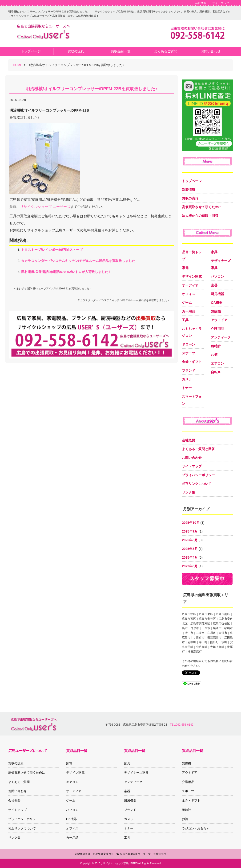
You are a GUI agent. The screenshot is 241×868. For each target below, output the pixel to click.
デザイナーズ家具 (136, 773)
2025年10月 (191, 523)
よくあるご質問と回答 (198, 449)
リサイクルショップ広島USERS (119, 863)
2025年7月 (190, 531)
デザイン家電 (192, 276)
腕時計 (216, 346)
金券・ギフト (192, 362)
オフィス (189, 294)
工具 (185, 320)
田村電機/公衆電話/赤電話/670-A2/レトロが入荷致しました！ (66, 272)
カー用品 (189, 311)
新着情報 (189, 190)
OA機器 (217, 303)
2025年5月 (190, 549)
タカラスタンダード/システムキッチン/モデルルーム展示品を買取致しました (78, 261)
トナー (187, 388)
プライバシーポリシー (198, 475)
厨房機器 (217, 294)
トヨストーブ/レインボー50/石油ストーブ (52, 250)
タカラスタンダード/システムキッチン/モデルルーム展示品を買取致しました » (123, 300)
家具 (214, 252)
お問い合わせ (192, 458)
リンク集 (189, 492)
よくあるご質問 (19, 782)
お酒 (214, 355)
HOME (18, 65)
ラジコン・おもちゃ (196, 828)
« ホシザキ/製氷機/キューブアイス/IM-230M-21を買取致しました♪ (52, 288)
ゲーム (187, 303)
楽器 (214, 285)
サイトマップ (221, 3)
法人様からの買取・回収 (200, 216)
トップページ (192, 181)
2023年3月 (190, 566)
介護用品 (217, 329)
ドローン (189, 344)
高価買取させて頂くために (202, 207)
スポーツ (189, 353)
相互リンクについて (197, 484)
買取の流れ (190, 198)
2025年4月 (190, 557)
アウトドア (219, 320)
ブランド (189, 370)
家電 (185, 268)
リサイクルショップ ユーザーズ (45, 207)
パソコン (217, 276)
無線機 (216, 311)
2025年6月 (190, 540)
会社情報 (201, 3)
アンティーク (221, 337)
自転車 (216, 372)
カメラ (187, 379)
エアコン (217, 363)
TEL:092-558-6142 (182, 725)
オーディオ (190, 285)
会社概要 (189, 440)
